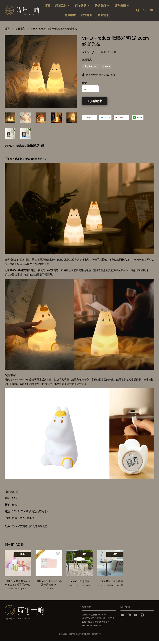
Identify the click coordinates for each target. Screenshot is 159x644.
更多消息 (103, 16)
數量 (84, 86)
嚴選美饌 (102, 7)
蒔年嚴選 (82, 7)
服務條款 (63, 638)
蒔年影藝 (122, 7)
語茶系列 (62, 7)
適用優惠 (87, 63)
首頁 (47, 7)
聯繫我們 (96, 638)
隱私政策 (73, 638)
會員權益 (70, 16)
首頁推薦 (20, 32)
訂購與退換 (85, 638)
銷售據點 (87, 16)
